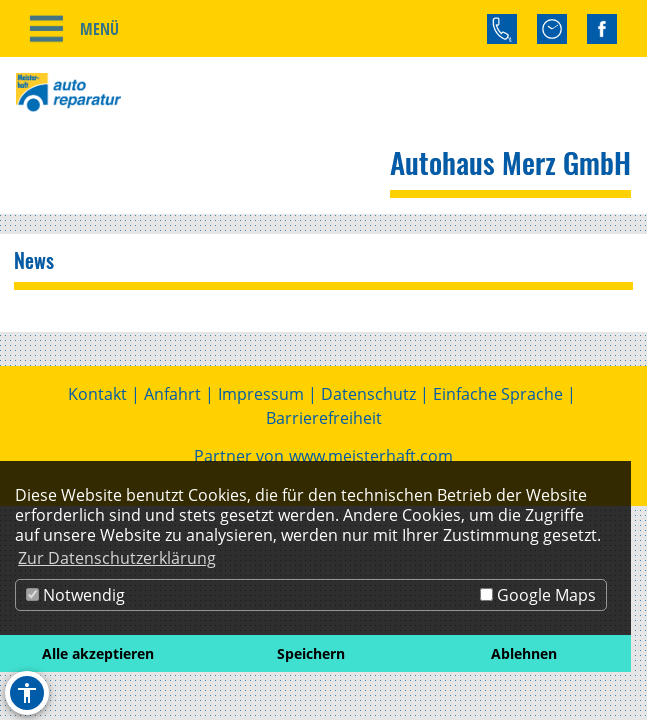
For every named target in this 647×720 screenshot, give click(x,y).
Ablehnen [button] (524, 653)
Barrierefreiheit (324, 418)
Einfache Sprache (498, 394)
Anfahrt (172, 394)
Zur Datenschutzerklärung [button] (117, 558)
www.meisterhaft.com (371, 456)
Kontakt (97, 394)
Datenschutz (368, 394)
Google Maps (538, 595)
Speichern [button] (311, 653)
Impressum (261, 394)
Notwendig (75, 595)
